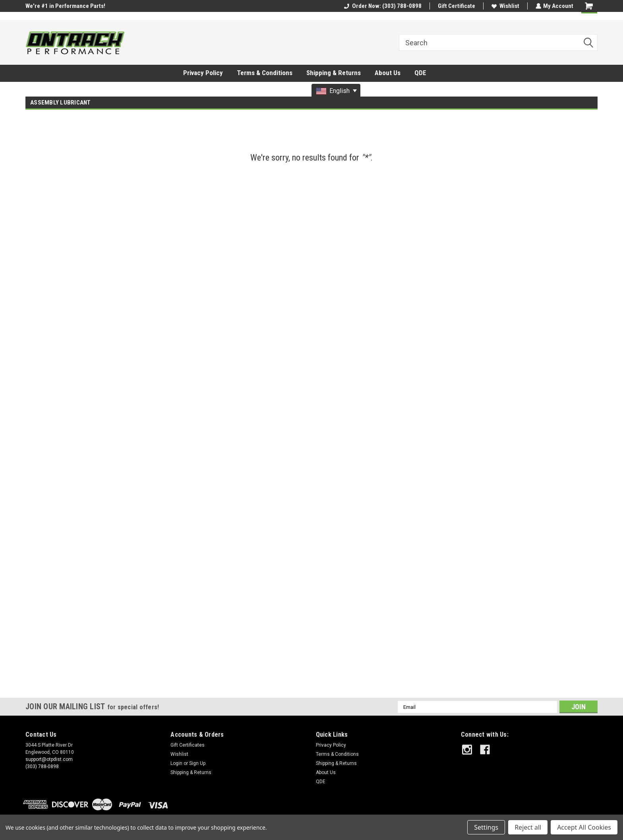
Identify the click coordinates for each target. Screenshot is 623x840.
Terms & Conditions (265, 73)
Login (176, 763)
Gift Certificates (188, 745)
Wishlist (505, 6)
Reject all (528, 827)
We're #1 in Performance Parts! (65, 6)
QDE (420, 73)
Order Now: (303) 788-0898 (382, 6)
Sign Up (197, 763)
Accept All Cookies (584, 827)
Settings (486, 827)
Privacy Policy (203, 73)
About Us (388, 73)
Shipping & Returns (334, 73)
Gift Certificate (456, 6)
